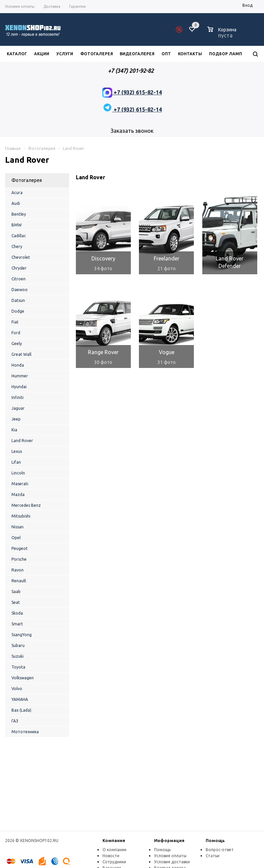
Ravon (18, 570)
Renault (19, 581)
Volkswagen (23, 678)
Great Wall (21, 354)
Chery (17, 246)
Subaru (18, 645)
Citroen (19, 279)
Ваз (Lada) (21, 710)
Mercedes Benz (26, 505)
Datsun (18, 300)
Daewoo (20, 290)
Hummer (20, 376)
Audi (16, 203)
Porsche (19, 559)
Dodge (18, 311)
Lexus (17, 451)
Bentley (19, 214)
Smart (17, 624)
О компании (114, 850)
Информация (169, 840)
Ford (16, 333)
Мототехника (25, 732)
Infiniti (18, 397)
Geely (17, 344)
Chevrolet (21, 257)
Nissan (18, 527)
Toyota (18, 667)
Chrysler (19, 268)
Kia (14, 430)
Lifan (16, 462)
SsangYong (22, 635)
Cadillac (19, 236)
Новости (111, 856)
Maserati (20, 484)
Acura (17, 193)
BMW (17, 225)
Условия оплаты (170, 856)
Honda (18, 365)
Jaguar (18, 408)
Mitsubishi (21, 516)
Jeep (16, 419)
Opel (16, 538)
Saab (16, 592)
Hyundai (19, 387)
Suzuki (18, 656)
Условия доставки (172, 862)
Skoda (17, 613)
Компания (114, 840)
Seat (16, 602)
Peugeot (20, 548)
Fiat (15, 322)
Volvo (17, 689)
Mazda (18, 494)
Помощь (215, 840)
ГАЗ (15, 721)
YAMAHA (20, 699)
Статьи (213, 856)
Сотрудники (114, 862)
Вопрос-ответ (220, 850)
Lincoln (18, 473)
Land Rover (22, 441)
